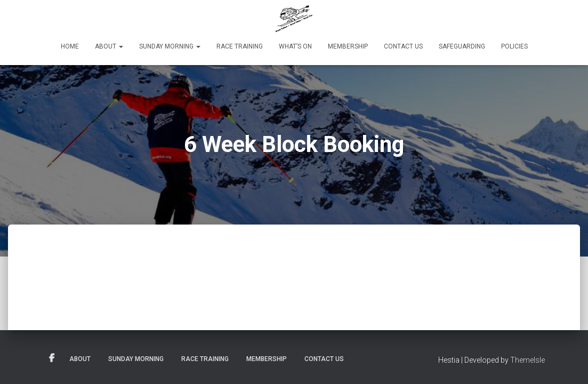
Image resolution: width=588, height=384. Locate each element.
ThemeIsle (527, 360)
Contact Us (403, 46)
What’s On (295, 46)
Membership (348, 46)
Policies (514, 46)
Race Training (240, 46)
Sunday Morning (170, 46)
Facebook (52, 358)
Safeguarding (462, 46)
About (109, 46)
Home (70, 46)
